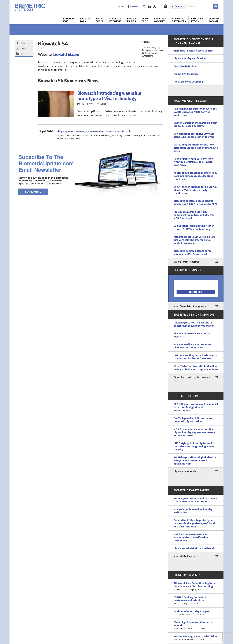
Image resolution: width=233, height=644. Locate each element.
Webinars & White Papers (179, 20)
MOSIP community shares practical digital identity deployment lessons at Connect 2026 (194, 432)
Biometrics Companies (160, 20)
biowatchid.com (66, 54)
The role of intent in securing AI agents (192, 335)
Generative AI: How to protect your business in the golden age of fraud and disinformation (194, 523)
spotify (165, 6)
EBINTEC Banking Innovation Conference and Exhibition (196, 601)
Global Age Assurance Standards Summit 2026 (196, 625)
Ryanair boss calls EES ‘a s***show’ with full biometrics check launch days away (194, 162)
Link (23, 54)
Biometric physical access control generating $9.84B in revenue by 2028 (196, 202)
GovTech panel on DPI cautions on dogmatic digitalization (193, 420)
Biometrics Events (197, 20)
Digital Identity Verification (190, 58)
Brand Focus (145, 20)
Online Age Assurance (186, 74)
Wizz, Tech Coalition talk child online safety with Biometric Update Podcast (196, 368)
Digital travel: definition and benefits (195, 548)
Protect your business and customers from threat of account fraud (195, 500)
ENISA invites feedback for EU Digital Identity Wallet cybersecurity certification (195, 190)
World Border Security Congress (196, 613)
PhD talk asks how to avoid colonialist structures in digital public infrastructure (196, 407)
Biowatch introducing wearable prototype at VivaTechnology (109, 96)
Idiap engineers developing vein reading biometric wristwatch (94, 131)
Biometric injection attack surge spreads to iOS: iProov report (193, 253)
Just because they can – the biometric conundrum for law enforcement (196, 357)
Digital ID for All (85, 20)
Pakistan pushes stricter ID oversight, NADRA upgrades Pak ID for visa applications (195, 112)
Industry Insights (132, 20)
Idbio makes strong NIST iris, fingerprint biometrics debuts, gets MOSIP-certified (194, 215)
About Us (122, 7)
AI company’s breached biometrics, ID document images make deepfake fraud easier (195, 176)
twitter (155, 6)
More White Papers (184, 556)
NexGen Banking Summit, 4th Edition (196, 638)
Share (24, 43)
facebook (160, 6)
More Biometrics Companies (190, 306)
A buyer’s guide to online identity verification (193, 511)
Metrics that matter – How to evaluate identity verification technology (191, 538)
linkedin (149, 6)
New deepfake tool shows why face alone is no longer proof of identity (194, 135)
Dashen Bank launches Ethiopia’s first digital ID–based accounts (195, 124)
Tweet (24, 48)
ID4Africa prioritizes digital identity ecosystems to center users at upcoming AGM (195, 461)
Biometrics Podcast (215, 20)
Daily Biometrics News (186, 262)
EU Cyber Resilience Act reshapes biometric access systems (193, 346)
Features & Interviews (115, 20)
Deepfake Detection (185, 66)
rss (144, 6)
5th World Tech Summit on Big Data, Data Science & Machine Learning (196, 586)
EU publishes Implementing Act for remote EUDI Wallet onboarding (194, 227)
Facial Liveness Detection (188, 82)
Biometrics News (69, 20)
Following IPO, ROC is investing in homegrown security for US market (194, 324)
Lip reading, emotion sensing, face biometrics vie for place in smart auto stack (196, 148)
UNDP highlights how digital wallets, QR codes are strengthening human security (195, 446)
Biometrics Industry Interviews (192, 377)
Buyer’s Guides (100, 20)
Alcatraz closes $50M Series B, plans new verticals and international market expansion (195, 240)
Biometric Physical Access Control (193, 51)
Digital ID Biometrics (186, 471)
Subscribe (135, 7)
